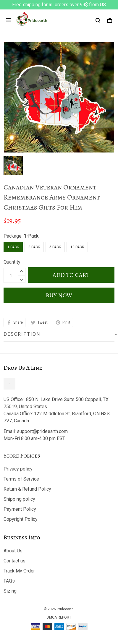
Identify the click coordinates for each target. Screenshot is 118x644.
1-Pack (31, 236)
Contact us (14, 561)
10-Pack (77, 247)
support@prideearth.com (42, 431)
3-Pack (34, 247)
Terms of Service (21, 479)
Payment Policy (20, 509)
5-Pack (55, 247)
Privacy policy (18, 469)
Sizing (10, 591)
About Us (13, 551)
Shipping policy (19, 499)
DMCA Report (59, 617)
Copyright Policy (21, 519)
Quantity (12, 262)
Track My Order (19, 571)
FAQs (9, 581)
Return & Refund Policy (27, 489)
